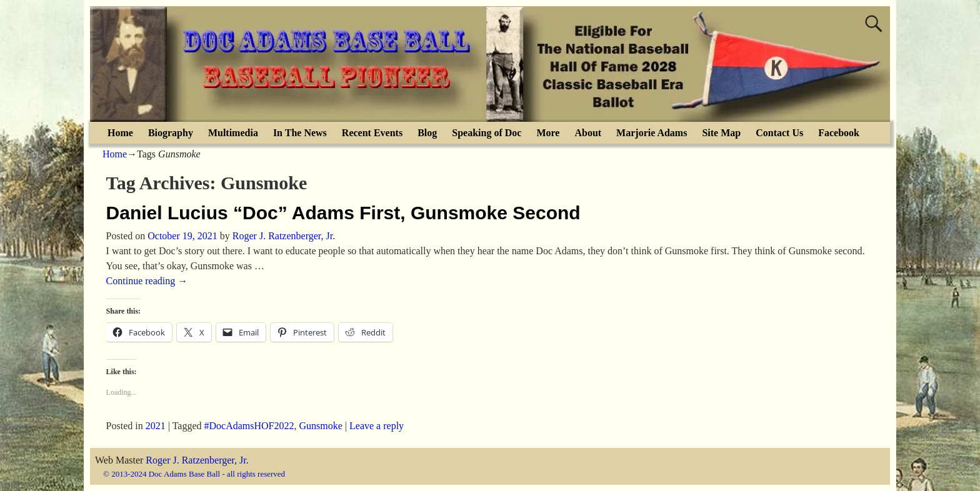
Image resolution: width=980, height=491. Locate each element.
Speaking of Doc (487, 133)
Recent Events (372, 133)
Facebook (839, 133)
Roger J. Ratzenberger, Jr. (197, 460)
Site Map (721, 133)
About (588, 133)
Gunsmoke (321, 426)
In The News (300, 133)
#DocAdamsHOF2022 (249, 426)
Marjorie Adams (652, 133)
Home (120, 133)
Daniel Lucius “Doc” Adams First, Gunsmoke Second (343, 213)
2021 (156, 426)
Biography (171, 133)
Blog (427, 133)
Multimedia (233, 133)
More (548, 133)
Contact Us (779, 133)
